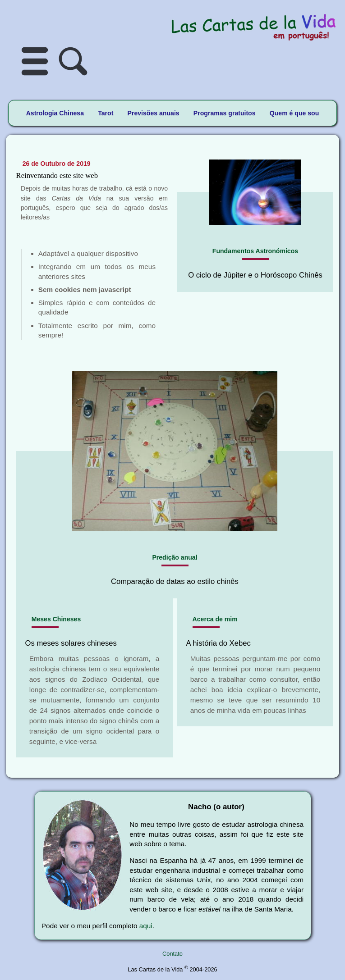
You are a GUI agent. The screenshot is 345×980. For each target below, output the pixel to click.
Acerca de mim (215, 619)
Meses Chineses (56, 619)
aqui (146, 926)
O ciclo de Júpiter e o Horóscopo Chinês (255, 275)
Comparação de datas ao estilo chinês (175, 581)
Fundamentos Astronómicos (255, 251)
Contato (172, 954)
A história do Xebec (218, 643)
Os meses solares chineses (71, 643)
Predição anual (175, 557)
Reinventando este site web (57, 175)
